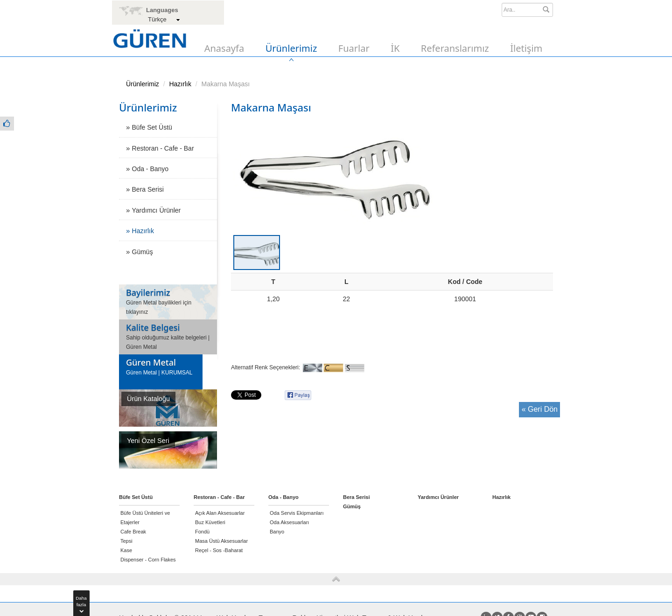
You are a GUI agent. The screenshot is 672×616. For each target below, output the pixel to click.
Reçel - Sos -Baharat (219, 550)
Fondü (202, 532)
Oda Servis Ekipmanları (297, 513)
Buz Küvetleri (210, 522)
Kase (126, 550)
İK (395, 48)
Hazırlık (180, 84)
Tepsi (126, 541)
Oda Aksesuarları (289, 522)
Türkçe (157, 19)
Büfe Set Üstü (152, 127)
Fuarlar (354, 48)
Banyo (277, 532)
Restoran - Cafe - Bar (163, 148)
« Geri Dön (540, 409)
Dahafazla (81, 603)
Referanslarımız (455, 48)
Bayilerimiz (148, 292)
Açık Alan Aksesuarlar (220, 513)
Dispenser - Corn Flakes (148, 560)
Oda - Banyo (150, 169)
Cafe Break (133, 532)
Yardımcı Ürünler (157, 210)
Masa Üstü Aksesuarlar (221, 541)
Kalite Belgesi (153, 327)
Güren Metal (151, 362)
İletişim (526, 48)
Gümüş (143, 252)
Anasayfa (224, 48)
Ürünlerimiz (291, 48)
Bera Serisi (148, 189)
